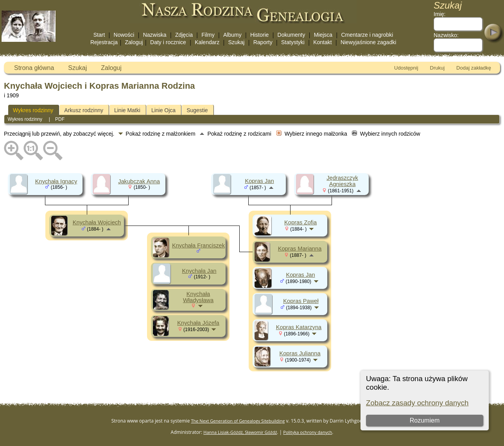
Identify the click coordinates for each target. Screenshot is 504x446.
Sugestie (197, 110)
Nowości (124, 35)
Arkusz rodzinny (84, 110)
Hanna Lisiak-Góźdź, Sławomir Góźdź (240, 432)
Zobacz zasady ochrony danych (417, 403)
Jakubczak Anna (139, 181)
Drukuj (438, 68)
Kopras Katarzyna (299, 327)
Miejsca (323, 35)
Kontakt (322, 42)
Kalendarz (207, 42)
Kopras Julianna (300, 353)
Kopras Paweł (301, 301)
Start (99, 35)
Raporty (263, 42)
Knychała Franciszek (198, 245)
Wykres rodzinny (33, 110)
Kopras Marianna (300, 249)
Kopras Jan (259, 181)
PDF (60, 119)
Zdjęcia (184, 35)
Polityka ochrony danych (308, 432)
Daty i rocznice (168, 42)
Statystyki (293, 42)
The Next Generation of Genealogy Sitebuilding (238, 421)
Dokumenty (291, 35)
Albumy (232, 35)
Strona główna (34, 68)
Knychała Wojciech (97, 222)
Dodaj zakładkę (474, 68)
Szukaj (236, 42)
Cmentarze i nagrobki (367, 35)
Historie (259, 35)
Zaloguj (134, 42)
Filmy (208, 35)
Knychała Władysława (198, 297)
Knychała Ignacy (56, 181)
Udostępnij (406, 68)
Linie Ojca (163, 110)
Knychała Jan (199, 271)
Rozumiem (425, 420)
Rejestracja (104, 42)
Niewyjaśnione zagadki (368, 42)
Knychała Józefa (198, 323)
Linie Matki (127, 110)
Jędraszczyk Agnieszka (342, 181)
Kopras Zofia (300, 222)
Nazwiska (155, 35)
